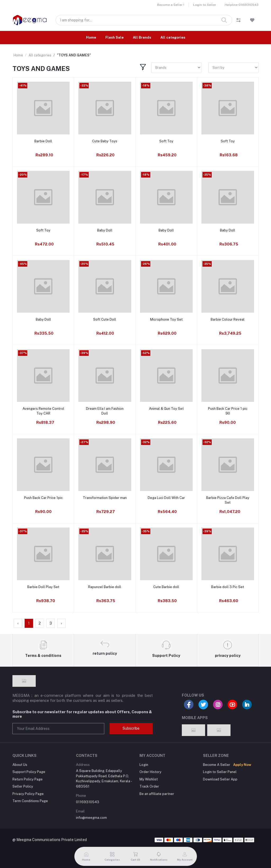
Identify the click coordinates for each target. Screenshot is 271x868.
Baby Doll (105, 230)
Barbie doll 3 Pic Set (228, 587)
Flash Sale (114, 37)
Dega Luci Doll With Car (166, 498)
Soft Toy (166, 141)
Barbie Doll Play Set (43, 587)
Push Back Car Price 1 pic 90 (228, 411)
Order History (150, 772)
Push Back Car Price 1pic (43, 498)
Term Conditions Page (30, 801)
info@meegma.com (91, 818)
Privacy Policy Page (28, 794)
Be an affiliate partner (157, 794)
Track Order (149, 786)
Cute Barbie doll (166, 587)
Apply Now (242, 765)
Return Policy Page (28, 779)
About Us (20, 765)
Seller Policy (23, 786)
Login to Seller (205, 5)
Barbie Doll (43, 141)
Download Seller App (220, 779)
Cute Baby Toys (105, 141)
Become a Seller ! (171, 5)
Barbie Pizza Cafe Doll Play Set (228, 500)
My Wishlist (149, 779)
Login (144, 765)
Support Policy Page (29, 772)
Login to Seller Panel (220, 772)
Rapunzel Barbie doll (105, 587)
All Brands (142, 37)
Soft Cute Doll (105, 319)
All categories (173, 37)
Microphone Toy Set (166, 319)
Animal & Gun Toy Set (166, 409)
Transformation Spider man (105, 498)
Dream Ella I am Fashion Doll (105, 411)
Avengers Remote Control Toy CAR (43, 411)
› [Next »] (61, 623)
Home (91, 37)
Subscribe (131, 728)
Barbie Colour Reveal (228, 319)
